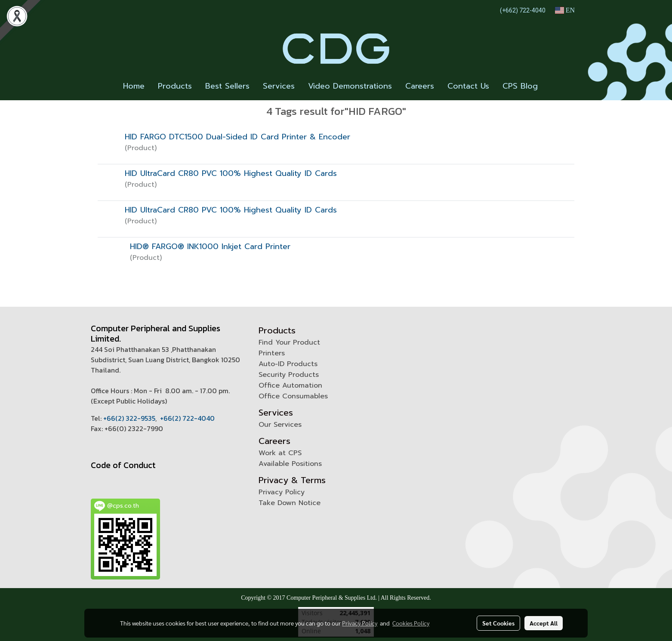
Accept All (544, 623)
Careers (420, 86)
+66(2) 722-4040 (187, 418)
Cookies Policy (411, 623)
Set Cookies (498, 623)
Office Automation (290, 385)
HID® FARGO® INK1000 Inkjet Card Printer (210, 247)
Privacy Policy (282, 492)
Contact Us (468, 86)
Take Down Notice (290, 503)
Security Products (289, 375)
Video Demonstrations (350, 86)
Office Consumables (293, 396)
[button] (552, 86)
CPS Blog (520, 86)
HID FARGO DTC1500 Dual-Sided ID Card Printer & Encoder (237, 137)
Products (175, 86)
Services (279, 86)
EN (565, 10)
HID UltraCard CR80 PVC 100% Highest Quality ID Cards (231, 173)
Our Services (280, 425)
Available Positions (290, 464)
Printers (272, 353)
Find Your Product (289, 342)
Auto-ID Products (288, 364)
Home (134, 86)
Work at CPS (280, 453)
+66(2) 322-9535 (129, 418)
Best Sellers (227, 86)
